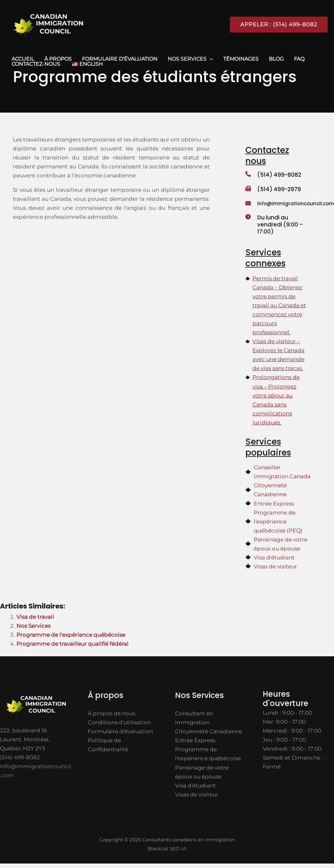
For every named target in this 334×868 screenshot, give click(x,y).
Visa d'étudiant (195, 786)
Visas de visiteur (197, 795)
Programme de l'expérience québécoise (71, 635)
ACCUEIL (23, 59)
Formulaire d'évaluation (120, 59)
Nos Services (190, 59)
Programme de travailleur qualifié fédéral (72, 644)
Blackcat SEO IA (167, 849)
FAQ (299, 59)
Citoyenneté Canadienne (209, 731)
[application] (210, 59)
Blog (276, 59)
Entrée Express (195, 740)
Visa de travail (35, 617)
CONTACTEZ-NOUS (36, 64)
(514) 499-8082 (279, 175)
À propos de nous (111, 713)
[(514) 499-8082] (248, 175)
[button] (276, 25)
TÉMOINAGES (241, 59)
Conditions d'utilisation (119, 722)
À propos (58, 59)
